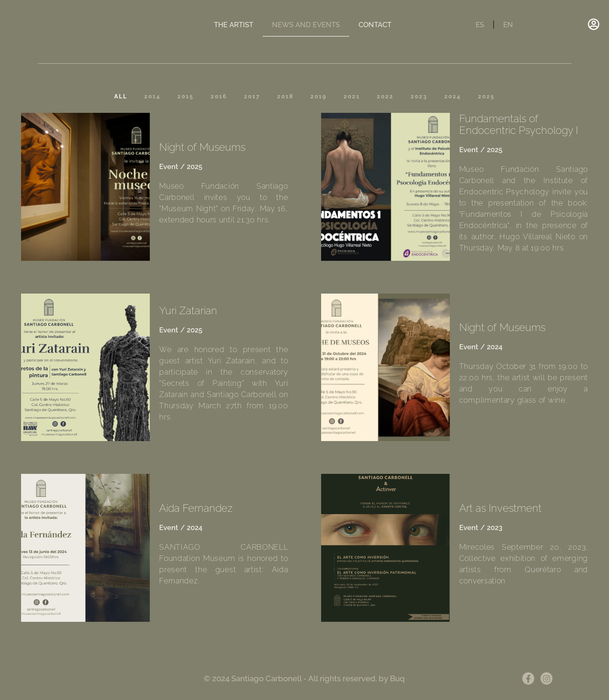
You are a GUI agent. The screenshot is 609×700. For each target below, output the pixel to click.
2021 (352, 96)
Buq (397, 678)
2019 (319, 96)
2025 (486, 96)
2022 (385, 96)
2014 (152, 96)
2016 (219, 96)
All (121, 96)
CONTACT (375, 25)
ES (480, 25)
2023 (419, 96)
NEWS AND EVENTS (306, 25)
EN (508, 25)
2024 (453, 96)
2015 (186, 96)
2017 (252, 96)
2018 (285, 96)
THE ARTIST (234, 25)
